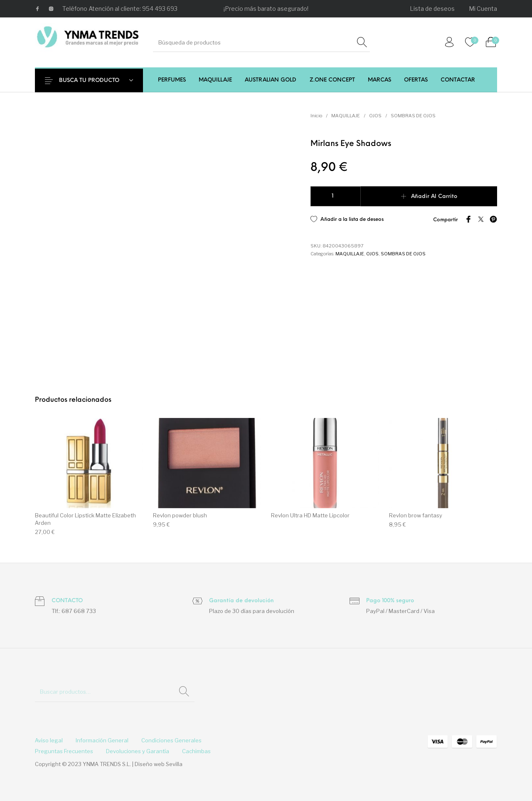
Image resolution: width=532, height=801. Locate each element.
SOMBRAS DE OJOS (413, 116)
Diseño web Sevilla (159, 764)
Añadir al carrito (434, 197)
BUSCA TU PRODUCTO (94, 80)
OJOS (375, 116)
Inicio (316, 116)
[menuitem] (433, 9)
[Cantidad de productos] (336, 196)
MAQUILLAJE (346, 116)
